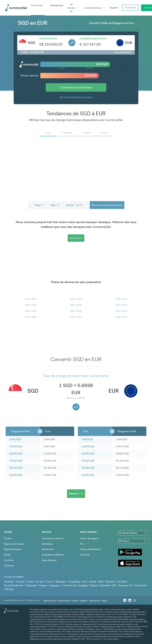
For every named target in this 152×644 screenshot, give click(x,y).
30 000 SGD (16, 461)
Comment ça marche (53, 538)
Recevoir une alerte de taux (107, 205)
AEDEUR (121, 299)
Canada (20, 582)
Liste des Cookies (64, 600)
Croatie (30, 582)
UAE (114, 585)
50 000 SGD (16, 475)
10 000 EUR (88, 447)
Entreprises (57, 5)
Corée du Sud (70, 585)
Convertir (85, 555)
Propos (8, 538)
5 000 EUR (87, 439)
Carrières (9, 560)
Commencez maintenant (76, 87)
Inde (84, 582)
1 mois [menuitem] (86, 133)
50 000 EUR (88, 475)
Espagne (84, 585)
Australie (9, 582)
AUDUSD (121, 311)
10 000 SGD (16, 447)
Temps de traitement (90, 549)
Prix (82, 544)
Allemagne (61, 582)
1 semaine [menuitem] (67, 133)
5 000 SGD (15, 439)
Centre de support (89, 538)
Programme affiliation (53, 555)
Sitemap (105, 600)
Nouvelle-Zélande (13, 585)
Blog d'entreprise (12, 549)
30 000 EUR (88, 461)
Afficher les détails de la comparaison (76, 97)
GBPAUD (76, 311)
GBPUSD (76, 305)
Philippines (31, 585)
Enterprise (47, 544)
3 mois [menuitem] (104, 133)
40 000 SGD (16, 468)
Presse (7, 555)
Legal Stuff (75, 600)
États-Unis (140, 585)
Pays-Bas (122, 582)
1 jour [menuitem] (48, 133)
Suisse (94, 585)
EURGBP (31, 317)
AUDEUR (121, 317)
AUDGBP (76, 299)
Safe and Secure (94, 600)
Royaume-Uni (126, 585)
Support (114, 8)
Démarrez (76, 238)
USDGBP (31, 311)
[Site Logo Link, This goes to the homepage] (17, 8)
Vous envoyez (48, 39)
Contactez (9, 566)
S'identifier (130, 8)
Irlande (92, 582)
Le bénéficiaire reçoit (93, 39)
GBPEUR (121, 305)
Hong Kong (74, 582)
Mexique (110, 582)
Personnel (37, 5)
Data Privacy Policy (50, 600)
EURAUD (31, 299)
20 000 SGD (16, 454)
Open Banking (49, 560)
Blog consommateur (14, 544)
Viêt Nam (9, 589)
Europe (40, 582)
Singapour (55, 585)
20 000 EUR (88, 454)
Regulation (84, 600)
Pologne (43, 585)
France (49, 582)
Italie (101, 582)
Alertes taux (48, 549)
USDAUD (31, 305)
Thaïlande (104, 585)
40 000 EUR (88, 468)
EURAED (76, 317)
